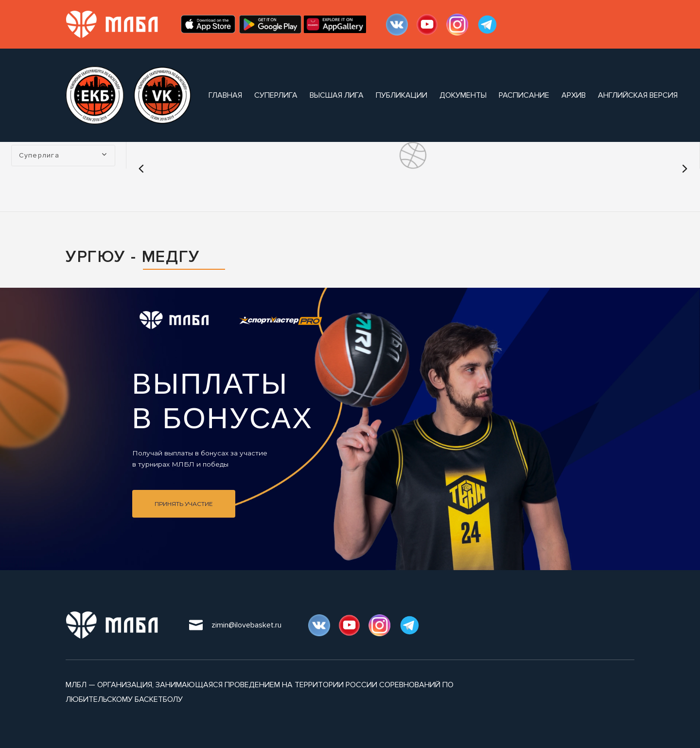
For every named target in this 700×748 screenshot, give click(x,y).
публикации (402, 95)
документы (463, 95)
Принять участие (184, 504)
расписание (524, 95)
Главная (225, 95)
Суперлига (276, 95)
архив (574, 95)
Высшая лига (337, 95)
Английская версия (638, 95)
